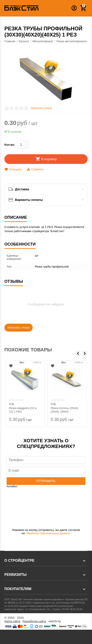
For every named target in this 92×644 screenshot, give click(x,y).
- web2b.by (42, 621)
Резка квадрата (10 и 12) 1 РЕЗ (23, 410)
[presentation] (25, 505)
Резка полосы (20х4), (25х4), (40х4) (65, 410)
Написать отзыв (41, 108)
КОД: (12, 404)
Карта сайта (12, 621)
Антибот (12, 486)
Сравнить (35, 169)
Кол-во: (10, 145)
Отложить (13, 170)
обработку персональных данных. (48, 533)
